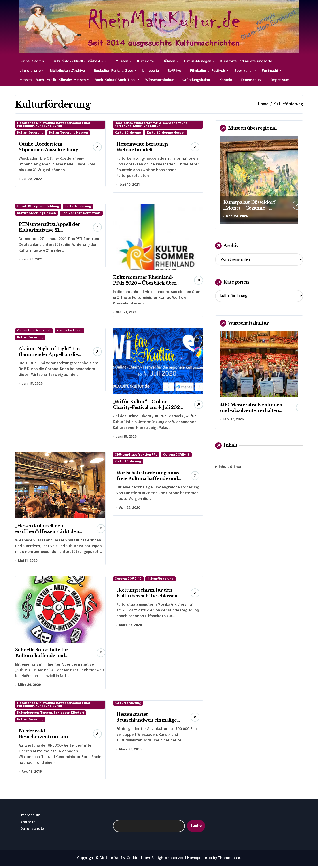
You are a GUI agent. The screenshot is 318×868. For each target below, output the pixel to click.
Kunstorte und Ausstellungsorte (248, 61)
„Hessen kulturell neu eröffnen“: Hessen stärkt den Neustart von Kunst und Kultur (50, 533)
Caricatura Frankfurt (34, 331)
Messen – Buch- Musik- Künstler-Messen (54, 80)
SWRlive (174, 70)
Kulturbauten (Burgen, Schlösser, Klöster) (51, 715)
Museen (123, 61)
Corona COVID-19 (176, 456)
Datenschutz (251, 80)
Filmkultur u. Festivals (209, 70)
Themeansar (229, 860)
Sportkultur (245, 70)
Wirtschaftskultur (159, 80)
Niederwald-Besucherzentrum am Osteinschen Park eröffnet (49, 738)
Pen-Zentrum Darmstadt (81, 214)
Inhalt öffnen (231, 467)
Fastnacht (272, 70)
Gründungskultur (196, 80)
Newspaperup (200, 860)
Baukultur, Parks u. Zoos (115, 70)
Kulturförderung (30, 133)
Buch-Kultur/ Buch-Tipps (117, 80)
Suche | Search (32, 61)
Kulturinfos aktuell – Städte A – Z (81, 61)
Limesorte (152, 70)
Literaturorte (32, 70)
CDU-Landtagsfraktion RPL (136, 456)
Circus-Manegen (199, 61)
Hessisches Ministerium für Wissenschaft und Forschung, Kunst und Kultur (54, 125)
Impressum (280, 80)
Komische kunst (69, 331)
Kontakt (226, 80)
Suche (196, 828)
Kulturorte (147, 61)
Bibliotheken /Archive (69, 70)
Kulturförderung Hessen (69, 133)
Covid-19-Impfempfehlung (38, 207)
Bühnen (170, 61)
